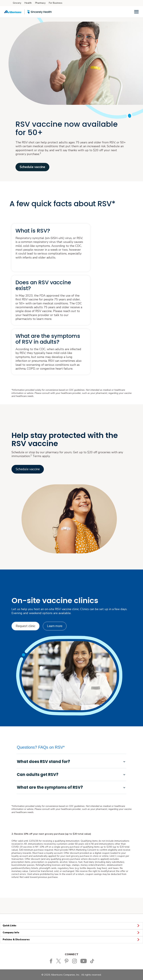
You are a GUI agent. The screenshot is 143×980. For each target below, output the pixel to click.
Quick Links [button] (71, 926)
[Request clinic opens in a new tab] (25, 626)
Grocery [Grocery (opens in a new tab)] (17, 3)
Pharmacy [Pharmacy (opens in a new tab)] (40, 3)
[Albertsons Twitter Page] (59, 961)
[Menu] (136, 11)
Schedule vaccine (32, 167)
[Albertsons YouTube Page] (84, 961)
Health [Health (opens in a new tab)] (28, 3)
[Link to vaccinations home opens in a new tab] (28, 469)
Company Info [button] (71, 933)
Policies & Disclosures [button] (71, 940)
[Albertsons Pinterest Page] (67, 961)
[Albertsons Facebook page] (51, 961)
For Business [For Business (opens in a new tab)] (56, 3)
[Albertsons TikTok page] (93, 961)
